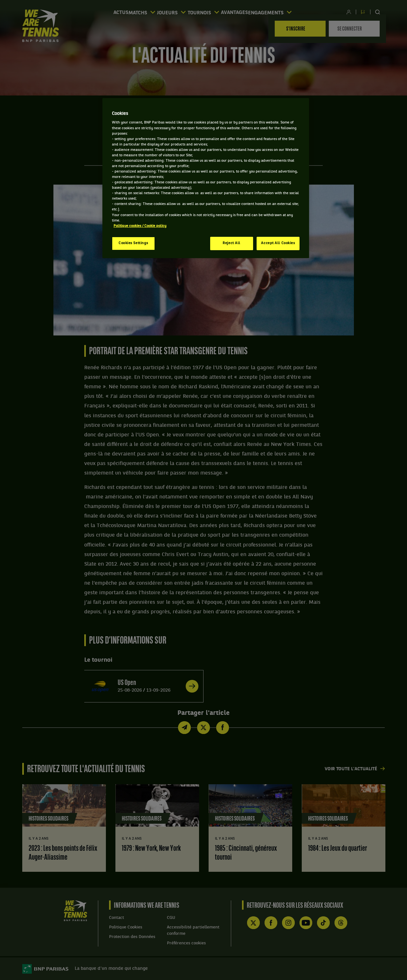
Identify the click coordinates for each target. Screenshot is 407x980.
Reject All (231, 243)
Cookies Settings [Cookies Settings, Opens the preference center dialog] (133, 243)
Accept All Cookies (278, 243)
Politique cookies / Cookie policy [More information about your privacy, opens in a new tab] (140, 226)
